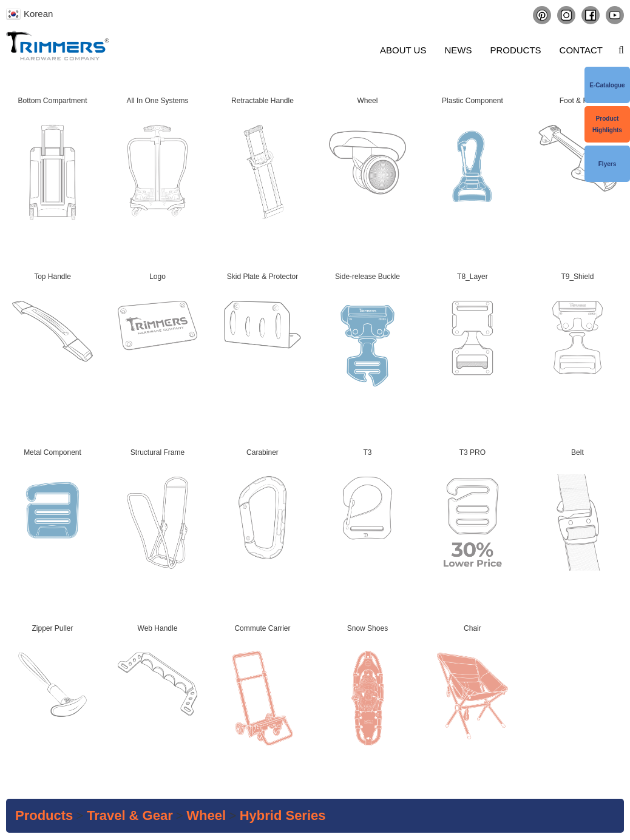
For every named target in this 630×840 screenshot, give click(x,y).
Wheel (206, 815)
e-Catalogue (607, 85)
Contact (581, 50)
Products (515, 50)
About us (403, 50)
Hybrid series (283, 815)
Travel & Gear (130, 815)
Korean (38, 14)
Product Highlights (607, 124)
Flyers (607, 164)
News (458, 50)
